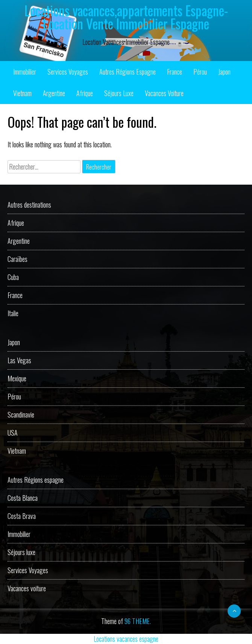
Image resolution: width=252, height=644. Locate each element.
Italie (13, 313)
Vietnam (22, 93)
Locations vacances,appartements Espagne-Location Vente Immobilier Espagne (126, 17)
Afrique (85, 93)
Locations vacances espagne (126, 639)
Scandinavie (21, 415)
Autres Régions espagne (128, 72)
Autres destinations (29, 205)
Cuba (13, 277)
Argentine (54, 93)
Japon (224, 72)
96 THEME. (138, 621)
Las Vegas (19, 360)
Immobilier (25, 72)
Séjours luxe (119, 93)
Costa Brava (22, 516)
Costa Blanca (23, 498)
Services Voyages (68, 72)
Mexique (17, 378)
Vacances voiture (164, 93)
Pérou (200, 72)
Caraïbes (17, 259)
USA (13, 433)
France (175, 72)
